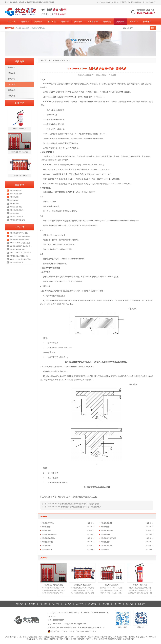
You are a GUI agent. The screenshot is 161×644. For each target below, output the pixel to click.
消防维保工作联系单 (48, 538)
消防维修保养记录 (48, 523)
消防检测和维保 (47, 549)
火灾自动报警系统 (37, 28)
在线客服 (107, 2)
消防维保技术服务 (48, 542)
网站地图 (131, 2)
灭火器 (18, 28)
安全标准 (67, 60)
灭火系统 (26, 28)
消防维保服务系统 (107, 531)
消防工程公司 (150, 2)
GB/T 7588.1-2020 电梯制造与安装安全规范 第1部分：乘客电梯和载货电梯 (21, 236)
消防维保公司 (140, 2)
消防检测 (38, 22)
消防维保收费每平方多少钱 (19, 233)
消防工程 (52, 22)
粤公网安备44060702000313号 (62, 631)
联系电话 (123, 2)
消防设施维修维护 (107, 523)
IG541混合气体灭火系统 (53, 585)
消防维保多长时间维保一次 (19, 256)
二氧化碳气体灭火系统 (82, 585)
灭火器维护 (93, 22)
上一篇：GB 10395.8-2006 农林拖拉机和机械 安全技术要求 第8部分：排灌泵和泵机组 (71, 504)
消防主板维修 (105, 542)
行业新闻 (12, 67)
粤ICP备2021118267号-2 (86, 631)
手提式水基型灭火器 (19, 128)
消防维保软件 (46, 546)
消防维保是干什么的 (16, 262)
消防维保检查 (105, 549)
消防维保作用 (105, 534)
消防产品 (65, 22)
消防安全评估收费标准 (17, 249)
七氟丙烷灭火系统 (111, 585)
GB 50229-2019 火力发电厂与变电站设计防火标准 (21, 259)
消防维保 (25, 22)
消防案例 (107, 22)
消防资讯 (120, 22)
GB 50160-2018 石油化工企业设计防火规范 (21, 243)
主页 (50, 60)
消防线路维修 (46, 531)
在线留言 (115, 2)
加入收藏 (100, 2)
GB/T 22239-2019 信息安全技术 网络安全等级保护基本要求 (21, 253)
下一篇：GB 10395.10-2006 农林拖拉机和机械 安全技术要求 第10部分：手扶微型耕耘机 (71, 507)
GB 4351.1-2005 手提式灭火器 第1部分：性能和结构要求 (21, 246)
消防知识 (12, 73)
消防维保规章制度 (107, 546)
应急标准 (12, 90)
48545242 (57, 624)
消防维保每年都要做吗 (108, 538)
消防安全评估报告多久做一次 (19, 240)
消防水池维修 (46, 527)
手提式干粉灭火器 (140, 585)
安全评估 (78, 22)
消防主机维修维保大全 (49, 534)
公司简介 (134, 22)
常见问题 (12, 96)
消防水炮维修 (105, 527)
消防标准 (12, 79)
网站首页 (12, 22)
